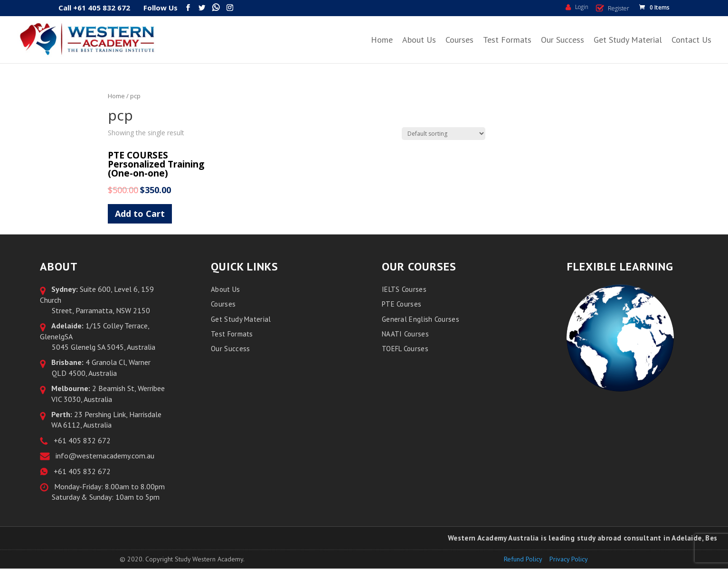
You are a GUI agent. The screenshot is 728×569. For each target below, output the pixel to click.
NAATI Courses (405, 334)
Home (382, 40)
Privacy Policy (569, 559)
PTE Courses (402, 304)
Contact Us (691, 40)
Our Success (563, 40)
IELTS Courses (404, 289)
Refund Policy (523, 559)
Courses (459, 40)
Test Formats (507, 40)
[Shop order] (444, 134)
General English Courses (421, 319)
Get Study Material (628, 40)
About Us (419, 40)
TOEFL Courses (405, 349)
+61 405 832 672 (80, 440)
